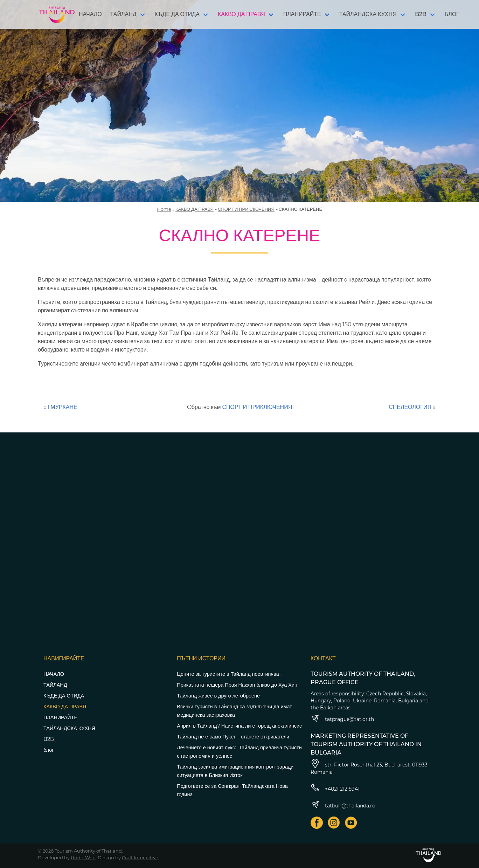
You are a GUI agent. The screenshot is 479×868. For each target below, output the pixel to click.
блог (48, 750)
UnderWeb (83, 857)
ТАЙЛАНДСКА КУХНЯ (368, 14)
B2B (421, 14)
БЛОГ (452, 14)
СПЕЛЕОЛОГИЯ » (412, 407)
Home (164, 209)
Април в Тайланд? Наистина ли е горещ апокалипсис (239, 726)
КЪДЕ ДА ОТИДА (177, 14)
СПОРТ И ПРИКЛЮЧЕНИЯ (246, 209)
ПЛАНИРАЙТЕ (302, 14)
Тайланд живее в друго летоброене (218, 696)
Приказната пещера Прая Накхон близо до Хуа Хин (237, 685)
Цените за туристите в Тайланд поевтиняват (229, 674)
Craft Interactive (140, 857)
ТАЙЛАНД (123, 14)
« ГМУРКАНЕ (60, 407)
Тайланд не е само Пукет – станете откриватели (233, 737)
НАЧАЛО (90, 14)
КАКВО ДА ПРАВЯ (241, 14)
